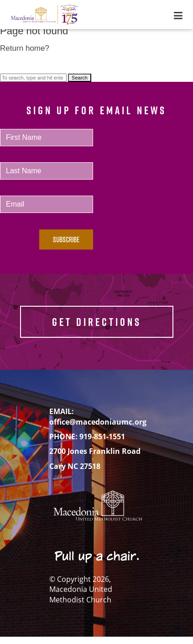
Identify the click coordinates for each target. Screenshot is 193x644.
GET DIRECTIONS (97, 322)
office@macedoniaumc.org (98, 422)
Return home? (25, 48)
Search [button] (80, 78)
